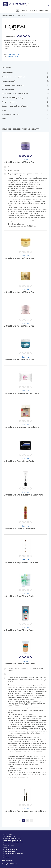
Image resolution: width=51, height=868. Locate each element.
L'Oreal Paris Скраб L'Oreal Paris (25, 710)
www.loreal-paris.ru (14, 54)
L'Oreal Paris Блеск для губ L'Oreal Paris (25, 484)
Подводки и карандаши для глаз (25, 93)
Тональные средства (25, 114)
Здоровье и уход (9, 836)
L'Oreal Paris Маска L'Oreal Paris (25, 182)
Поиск (47, 4)
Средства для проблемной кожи (25, 106)
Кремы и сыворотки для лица (25, 77)
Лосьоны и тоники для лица (25, 85)
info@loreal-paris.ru (15, 57)
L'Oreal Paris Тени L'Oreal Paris (25, 450)
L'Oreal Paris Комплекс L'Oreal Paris (25, 416)
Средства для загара (25, 102)
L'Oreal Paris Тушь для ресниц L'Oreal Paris (25, 800)
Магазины (44, 10)
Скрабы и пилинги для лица (25, 98)
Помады (6, 847)
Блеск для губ (25, 73)
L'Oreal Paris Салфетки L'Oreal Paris (25, 382)
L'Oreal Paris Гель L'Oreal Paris (25, 585)
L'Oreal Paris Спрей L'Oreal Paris (25, 518)
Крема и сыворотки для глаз (13, 841)
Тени (25, 110)
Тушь (25, 118)
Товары (24, 10)
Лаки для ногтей (25, 81)
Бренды (33, 10)
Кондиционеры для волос (12, 839)
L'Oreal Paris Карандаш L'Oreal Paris (25, 551)
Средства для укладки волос (13, 854)
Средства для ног (9, 851)
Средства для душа (10, 849)
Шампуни (6, 858)
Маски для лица (25, 89)
